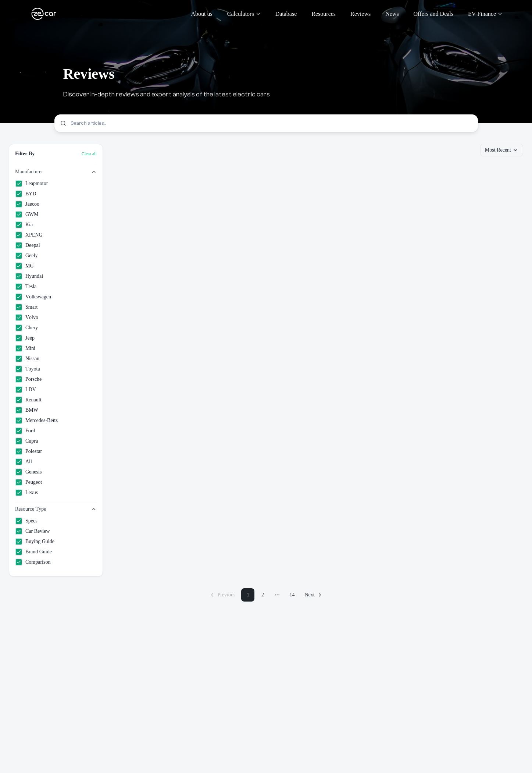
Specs (26, 521)
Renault (28, 400)
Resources (324, 14)
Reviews (360, 14)
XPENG (29, 235)
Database (286, 14)
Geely (26, 256)
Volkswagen (33, 297)
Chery (26, 328)
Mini (25, 348)
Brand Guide (33, 552)
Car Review (32, 531)
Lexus (26, 493)
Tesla (26, 287)
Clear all (89, 154)
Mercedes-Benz (36, 421)
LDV (26, 390)
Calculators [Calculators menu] (244, 14)
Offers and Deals (433, 14)
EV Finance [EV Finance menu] (485, 14)
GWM (27, 214)
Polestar (28, 451)
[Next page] (313, 595)
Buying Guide (35, 542)
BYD (26, 194)
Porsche (28, 379)
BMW (27, 410)
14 (292, 595)
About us (202, 14)
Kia (24, 225)
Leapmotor (31, 184)
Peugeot (28, 482)
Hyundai (29, 276)
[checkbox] (19, 184)
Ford (25, 431)
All (24, 462)
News (392, 14)
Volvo (27, 318)
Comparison (33, 562)
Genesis (28, 472)
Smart (26, 307)
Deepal (28, 245)
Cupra (26, 441)
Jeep (25, 338)
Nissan (27, 359)
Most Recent (502, 150)
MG (24, 266)
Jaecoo (27, 204)
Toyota (28, 369)
